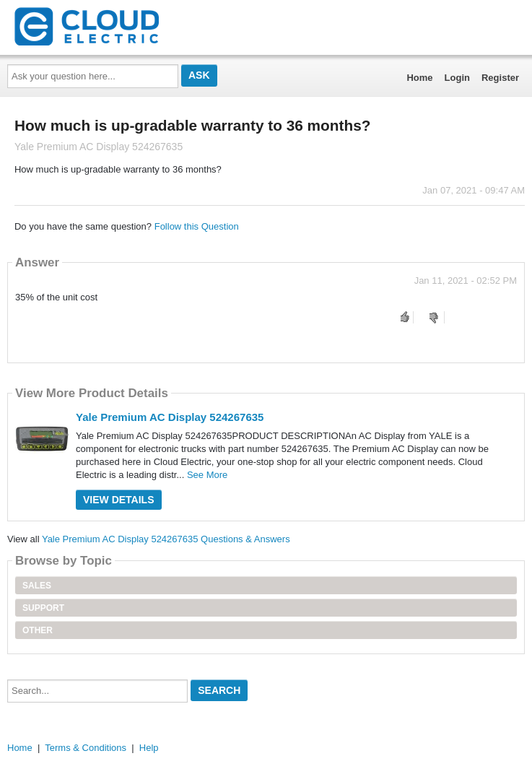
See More (207, 475)
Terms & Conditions (86, 748)
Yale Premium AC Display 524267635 (170, 417)
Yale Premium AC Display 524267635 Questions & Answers (166, 539)
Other (38, 630)
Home (419, 78)
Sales (37, 586)
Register (500, 78)
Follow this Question (197, 226)
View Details (119, 500)
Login (457, 78)
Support (43, 608)
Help (149, 748)
